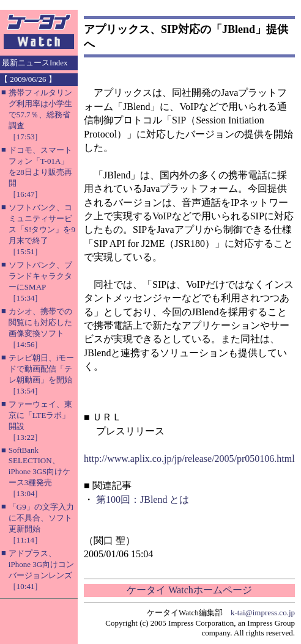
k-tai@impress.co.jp (263, 613)
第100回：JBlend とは (143, 499)
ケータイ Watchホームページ (189, 590)
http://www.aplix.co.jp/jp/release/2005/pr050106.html (189, 459)
